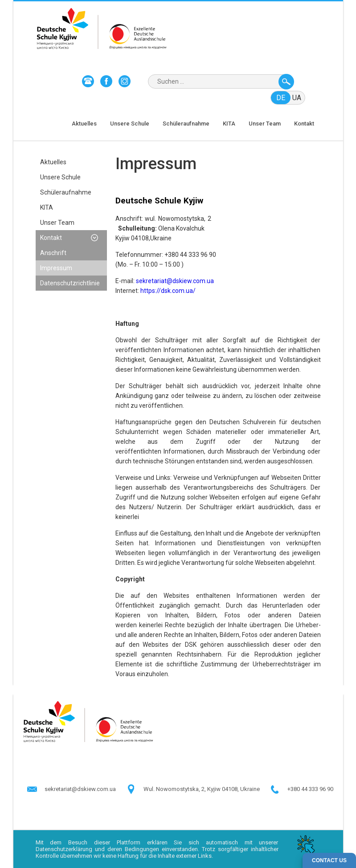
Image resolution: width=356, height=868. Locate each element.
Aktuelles (84, 124)
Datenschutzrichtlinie (70, 283)
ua (297, 98)
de (281, 98)
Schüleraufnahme (186, 124)
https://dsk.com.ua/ (168, 291)
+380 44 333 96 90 (310, 789)
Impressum (56, 268)
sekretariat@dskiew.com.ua (175, 281)
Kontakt (304, 124)
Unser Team (265, 124)
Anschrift (53, 253)
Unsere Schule (130, 124)
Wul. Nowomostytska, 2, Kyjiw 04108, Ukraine (202, 789)
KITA (229, 124)
